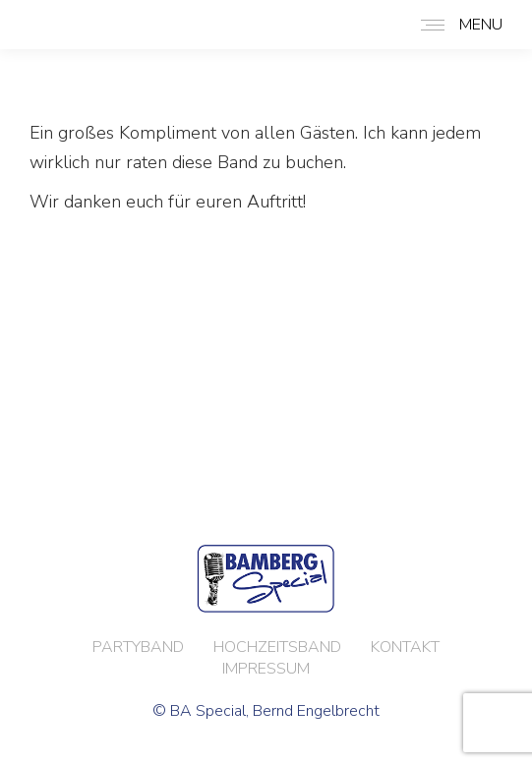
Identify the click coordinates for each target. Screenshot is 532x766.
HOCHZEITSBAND (277, 647)
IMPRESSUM (266, 669)
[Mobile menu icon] (457, 25)
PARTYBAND (138, 647)
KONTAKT (405, 647)
